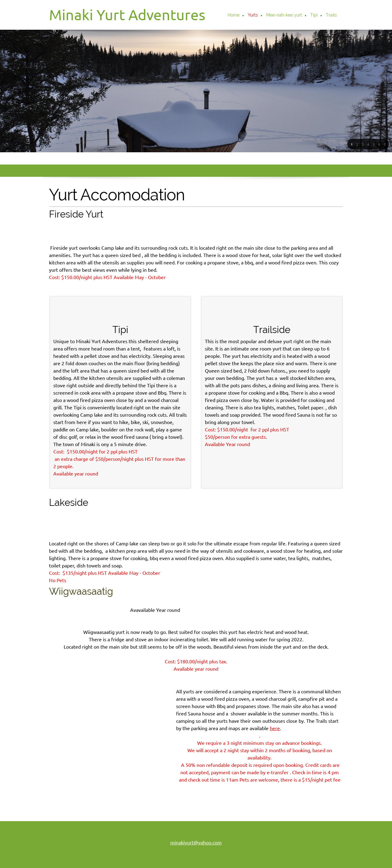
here (225, 733)
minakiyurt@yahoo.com (196, 802)
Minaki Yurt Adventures (127, 15)
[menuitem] (234, 16)
